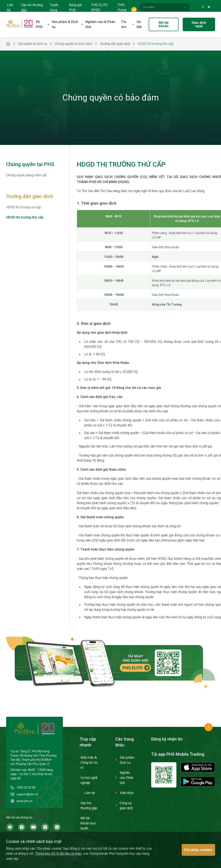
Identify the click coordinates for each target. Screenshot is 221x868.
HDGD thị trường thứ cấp (25, 217)
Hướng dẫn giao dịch (115, 44)
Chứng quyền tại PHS (30, 164)
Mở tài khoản (164, 24)
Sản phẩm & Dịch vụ (33, 44)
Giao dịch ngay (199, 24)
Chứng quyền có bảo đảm (74, 44)
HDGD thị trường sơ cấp (24, 207)
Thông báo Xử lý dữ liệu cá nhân (59, 854)
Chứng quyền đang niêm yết (26, 175)
